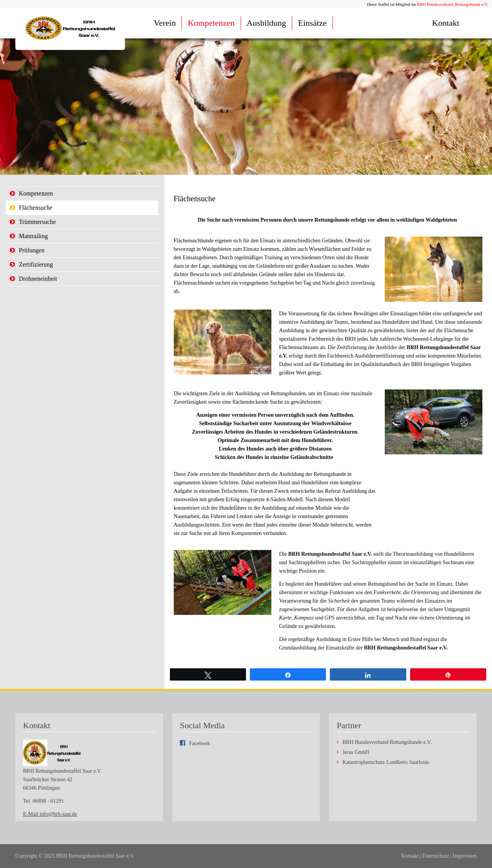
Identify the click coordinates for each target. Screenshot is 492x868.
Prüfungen (32, 250)
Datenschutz (436, 856)
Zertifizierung (36, 264)
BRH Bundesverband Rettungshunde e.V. (453, 4)
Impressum (465, 856)
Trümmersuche (37, 222)
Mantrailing (33, 236)
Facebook (199, 743)
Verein (165, 23)
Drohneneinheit (38, 279)
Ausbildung (267, 23)
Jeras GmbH (356, 752)
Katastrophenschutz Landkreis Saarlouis (386, 762)
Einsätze (312, 23)
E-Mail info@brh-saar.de (50, 814)
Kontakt (446, 23)
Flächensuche (36, 208)
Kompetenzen (211, 23)
